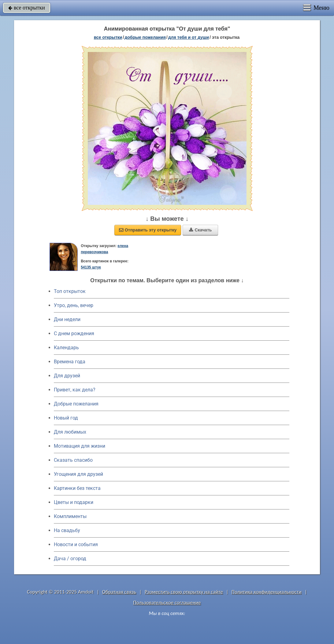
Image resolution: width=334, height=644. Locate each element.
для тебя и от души (189, 37)
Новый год (66, 418)
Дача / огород (70, 559)
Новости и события (76, 544)
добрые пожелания (145, 37)
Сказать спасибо (73, 460)
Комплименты (70, 516)
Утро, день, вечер (74, 305)
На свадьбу (67, 530)
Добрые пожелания (76, 404)
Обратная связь (119, 592)
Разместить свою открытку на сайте (184, 592)
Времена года (70, 362)
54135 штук (91, 267)
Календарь (66, 348)
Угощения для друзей (78, 474)
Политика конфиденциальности (267, 592)
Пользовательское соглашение (167, 603)
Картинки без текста (77, 488)
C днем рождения (74, 333)
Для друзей (67, 376)
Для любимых (70, 432)
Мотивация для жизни (80, 446)
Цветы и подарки (74, 502)
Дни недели (67, 319)
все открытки (27, 8)
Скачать (200, 230)
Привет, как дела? (75, 390)
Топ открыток (70, 291)
